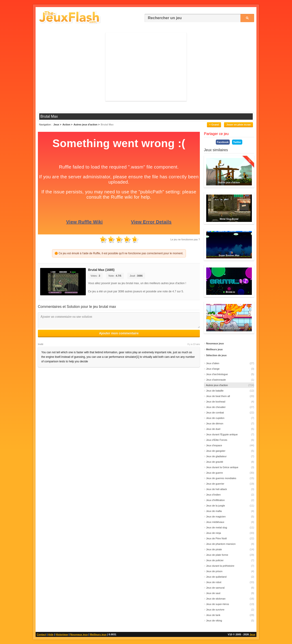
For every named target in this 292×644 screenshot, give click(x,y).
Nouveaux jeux (79, 634)
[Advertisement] (146, 67)
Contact (41, 634)
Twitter (237, 142)
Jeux (252, 634)
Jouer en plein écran (239, 125)
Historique (62, 634)
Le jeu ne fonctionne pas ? (185, 239)
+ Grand (214, 125)
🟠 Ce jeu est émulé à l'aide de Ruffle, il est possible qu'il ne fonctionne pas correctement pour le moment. (119, 253)
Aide (51, 634)
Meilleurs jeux (98, 634)
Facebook (223, 142)
